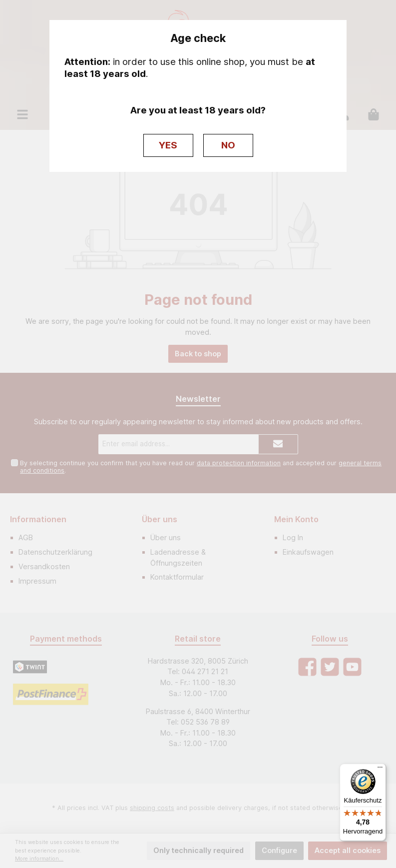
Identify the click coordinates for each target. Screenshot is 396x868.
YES (168, 145)
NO (228, 145)
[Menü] (380, 770)
